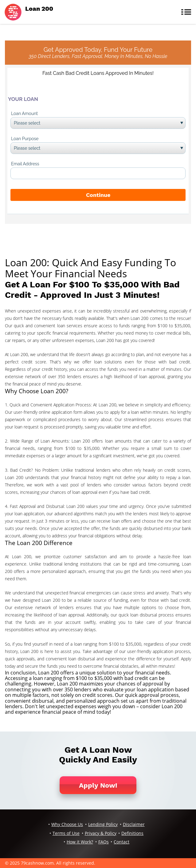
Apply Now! (98, 785)
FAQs (104, 842)
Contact (122, 842)
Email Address (25, 164)
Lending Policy (103, 824)
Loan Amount (24, 113)
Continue (98, 195)
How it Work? (80, 842)
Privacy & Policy (101, 833)
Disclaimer (134, 824)
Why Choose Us (67, 824)
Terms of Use (66, 833)
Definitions (132, 833)
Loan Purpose (25, 139)
